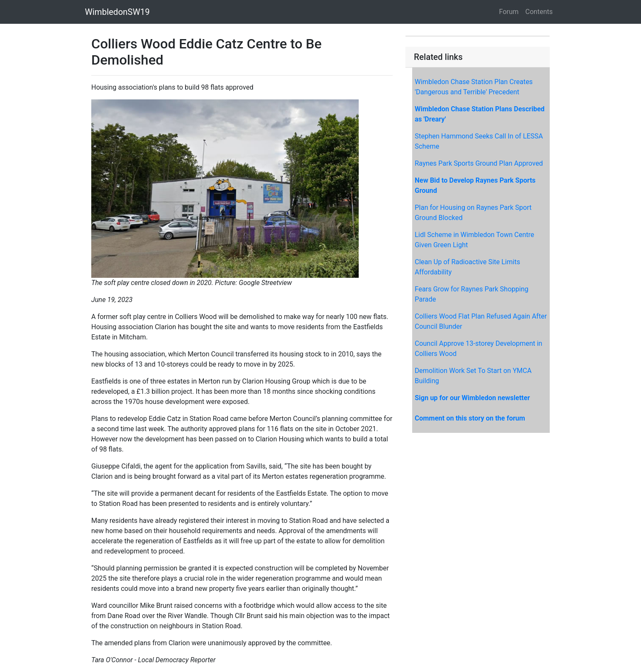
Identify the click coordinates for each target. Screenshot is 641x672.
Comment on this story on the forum (470, 418)
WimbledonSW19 (117, 12)
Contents (539, 12)
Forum (509, 12)
